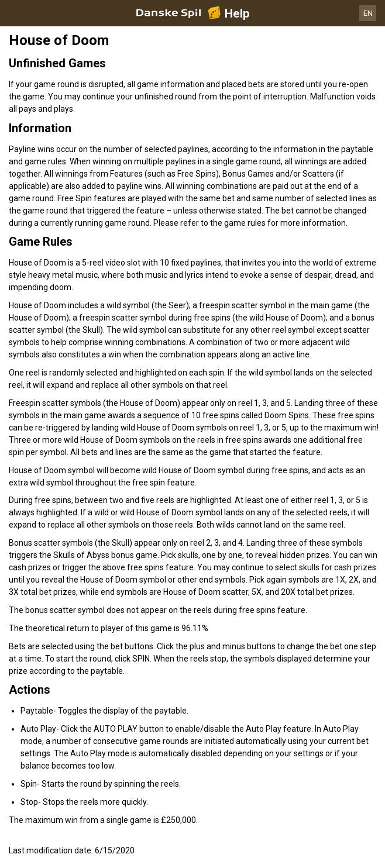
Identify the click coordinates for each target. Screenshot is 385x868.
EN (368, 13)
